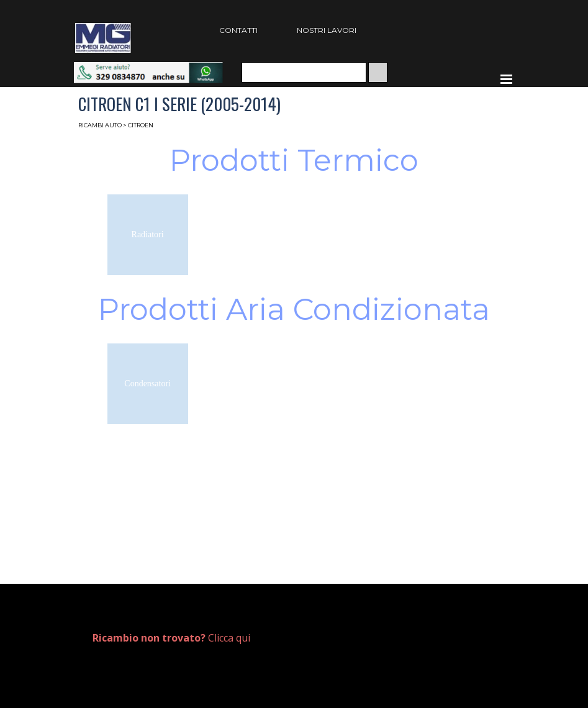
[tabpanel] (187, 638)
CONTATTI (238, 30)
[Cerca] (304, 72)
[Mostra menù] (507, 79)
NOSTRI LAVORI (327, 30)
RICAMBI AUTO (100, 125)
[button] (148, 68)
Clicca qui (171, 638)
